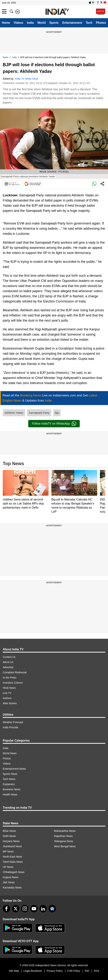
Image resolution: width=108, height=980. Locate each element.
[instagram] (25, 909)
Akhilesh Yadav (14, 413)
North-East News (12, 857)
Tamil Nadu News (13, 862)
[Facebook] (6, 909)
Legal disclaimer (33, 971)
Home (6, 23)
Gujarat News (11, 877)
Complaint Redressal (15, 672)
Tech (89, 23)
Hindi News (9, 688)
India (30, 23)
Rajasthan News (63, 836)
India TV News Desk (26, 79)
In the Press (10, 678)
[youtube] (34, 909)
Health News (10, 794)
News (6, 57)
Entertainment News (14, 769)
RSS (97, 971)
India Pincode (11, 727)
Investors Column (13, 683)
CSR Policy (74, 971)
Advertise (8, 667)
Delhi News (9, 836)
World (42, 23)
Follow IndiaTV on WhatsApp (54, 424)
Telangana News (64, 841)
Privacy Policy (55, 971)
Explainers (9, 784)
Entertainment (72, 23)
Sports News (10, 774)
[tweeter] (16, 909)
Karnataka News (12, 888)
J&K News (9, 882)
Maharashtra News (65, 831)
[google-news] (52, 909)
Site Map (14, 971)
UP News (8, 867)
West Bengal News (65, 846)
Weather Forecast (13, 722)
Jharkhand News (12, 846)
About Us (8, 662)
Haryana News (11, 841)
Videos (18, 23)
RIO (87, 971)
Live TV (7, 693)
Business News (12, 789)
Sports (54, 23)
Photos (101, 23)
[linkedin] (43, 909)
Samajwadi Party (39, 413)
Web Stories (10, 703)
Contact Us (9, 657)
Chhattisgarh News (14, 872)
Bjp (57, 413)
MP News (8, 851)
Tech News (9, 779)
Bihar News (9, 831)
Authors (7, 698)
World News (10, 753)
